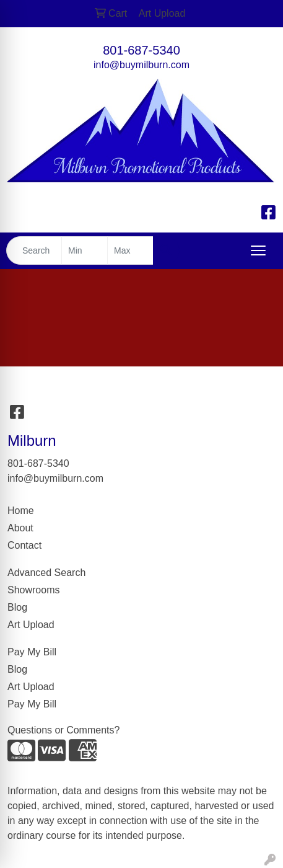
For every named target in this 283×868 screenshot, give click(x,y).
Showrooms (33, 590)
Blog (17, 607)
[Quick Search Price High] (130, 250)
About (20, 528)
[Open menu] (258, 250)
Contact (24, 545)
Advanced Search (46, 573)
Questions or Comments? (63, 730)
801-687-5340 (141, 50)
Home (21, 511)
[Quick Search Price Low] (85, 250)
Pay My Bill (32, 652)
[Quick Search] (34, 250)
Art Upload (31, 625)
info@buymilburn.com (141, 65)
